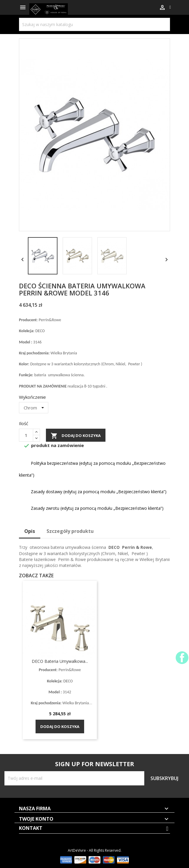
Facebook (182, 658)
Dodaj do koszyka (76, 436)
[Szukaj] (94, 24)
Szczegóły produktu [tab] (70, 531)
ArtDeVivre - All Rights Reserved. (95, 850)
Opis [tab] (30, 531)
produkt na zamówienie (54, 446)
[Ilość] (26, 435)
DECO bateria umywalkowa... (60, 661)
